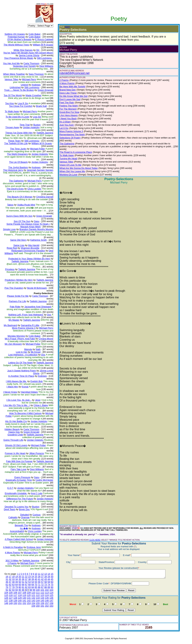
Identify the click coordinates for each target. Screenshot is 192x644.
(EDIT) (67, 27)
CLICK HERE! (95, 540)
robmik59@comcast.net (74, 73)
